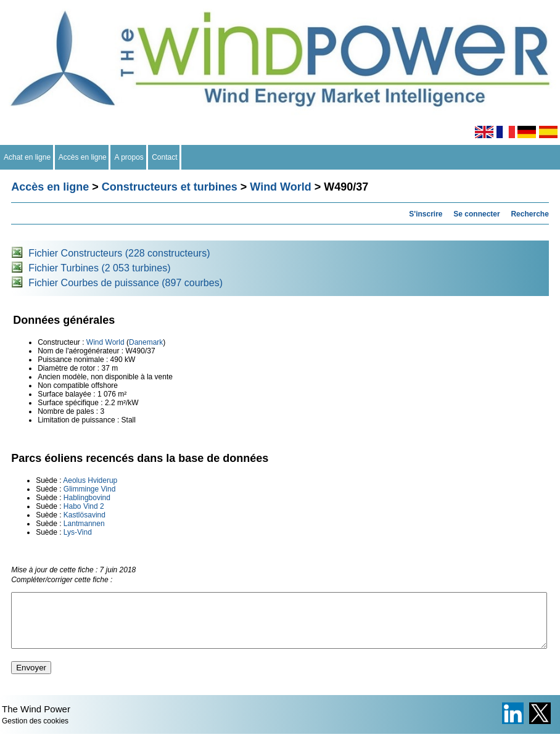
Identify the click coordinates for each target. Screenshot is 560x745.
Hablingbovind (87, 498)
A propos (129, 157)
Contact (165, 157)
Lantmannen (84, 524)
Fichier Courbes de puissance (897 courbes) (126, 283)
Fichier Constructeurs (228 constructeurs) (119, 253)
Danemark (146, 342)
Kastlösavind (84, 515)
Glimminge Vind (89, 489)
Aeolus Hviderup (90, 480)
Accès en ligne (83, 157)
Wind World (280, 187)
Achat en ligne (27, 157)
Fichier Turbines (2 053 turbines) (99, 268)
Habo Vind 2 (84, 506)
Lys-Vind (78, 532)
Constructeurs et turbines (170, 187)
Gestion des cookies (35, 732)
